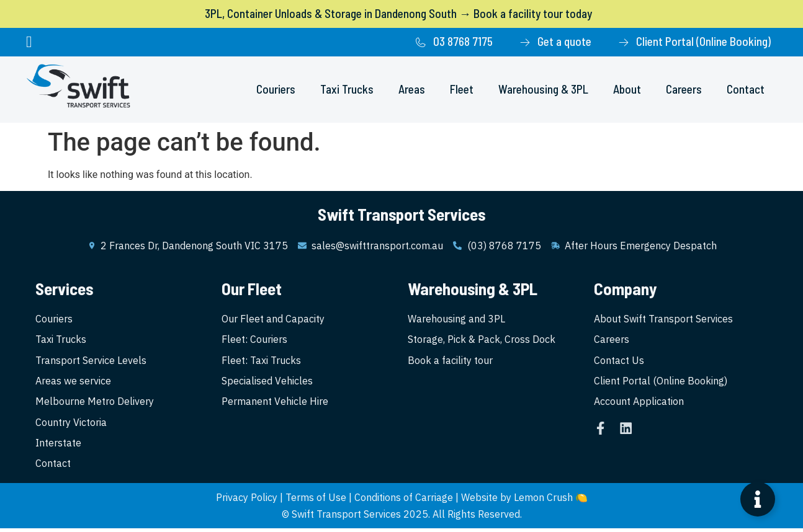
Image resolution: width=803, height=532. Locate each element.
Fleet (462, 89)
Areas (412, 89)
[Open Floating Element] (758, 499)
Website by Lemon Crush (517, 501)
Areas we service (73, 383)
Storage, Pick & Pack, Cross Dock (482, 340)
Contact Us (619, 361)
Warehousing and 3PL (456, 319)
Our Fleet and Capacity (273, 319)
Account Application (639, 404)
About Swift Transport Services (663, 319)
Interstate (58, 446)
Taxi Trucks (347, 89)
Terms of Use (316, 501)
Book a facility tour (450, 361)
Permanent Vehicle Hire (275, 404)
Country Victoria (71, 425)
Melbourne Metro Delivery (95, 404)
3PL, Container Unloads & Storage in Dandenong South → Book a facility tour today (398, 13)
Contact (746, 89)
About (627, 89)
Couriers (276, 89)
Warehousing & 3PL (543, 89)
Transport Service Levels (91, 361)
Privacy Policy (247, 501)
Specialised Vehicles (267, 383)
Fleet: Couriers (254, 340)
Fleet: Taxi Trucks (261, 361)
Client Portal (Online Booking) (661, 383)
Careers (684, 89)
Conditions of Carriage (404, 501)
